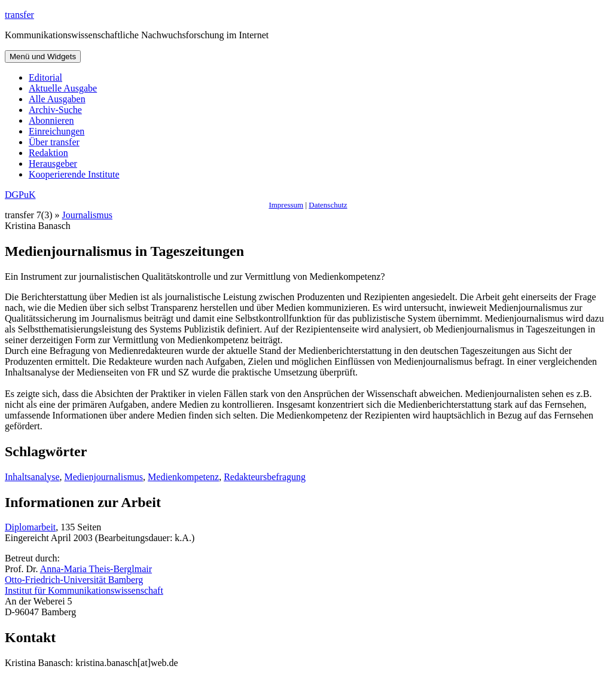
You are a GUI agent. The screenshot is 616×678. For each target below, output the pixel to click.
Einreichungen (57, 131)
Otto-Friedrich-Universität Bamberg (74, 580)
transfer (19, 15)
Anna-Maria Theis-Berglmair (96, 569)
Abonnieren (51, 120)
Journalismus (87, 215)
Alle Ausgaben (57, 99)
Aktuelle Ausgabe (63, 88)
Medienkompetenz (183, 477)
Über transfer (54, 142)
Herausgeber (53, 164)
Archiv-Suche (55, 110)
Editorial (45, 77)
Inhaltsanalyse (32, 477)
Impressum (286, 205)
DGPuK (20, 195)
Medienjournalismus (104, 477)
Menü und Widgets (43, 56)
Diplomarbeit (30, 527)
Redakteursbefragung (265, 477)
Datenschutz (328, 205)
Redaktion (48, 153)
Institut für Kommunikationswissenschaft (84, 590)
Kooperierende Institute (74, 174)
